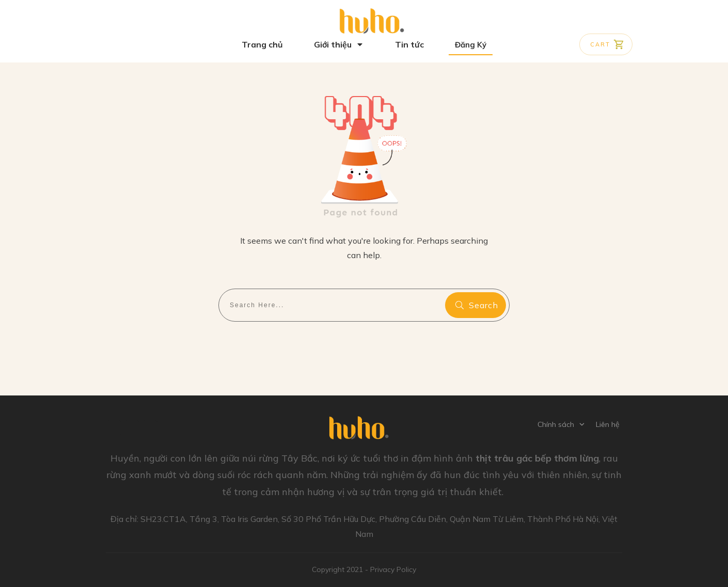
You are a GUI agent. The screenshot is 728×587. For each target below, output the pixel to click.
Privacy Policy (393, 569)
